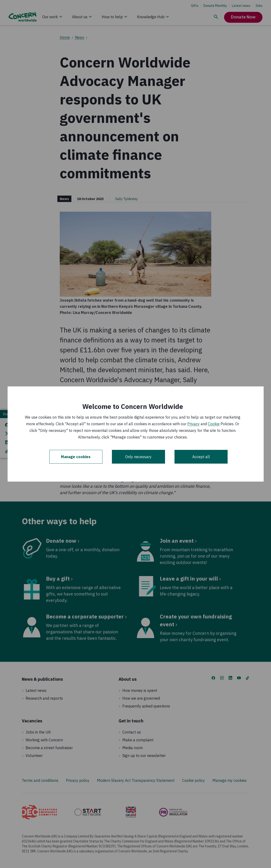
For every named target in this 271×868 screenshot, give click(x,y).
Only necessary (138, 457)
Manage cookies (76, 457)
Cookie (214, 424)
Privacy (193, 424)
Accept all (201, 457)
